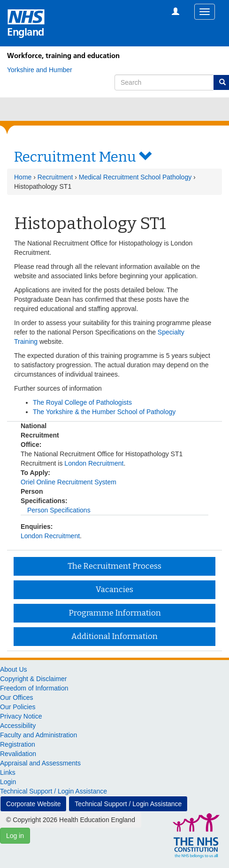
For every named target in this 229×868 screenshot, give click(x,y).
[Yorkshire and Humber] (40, 70)
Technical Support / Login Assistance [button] (128, 804)
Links (8, 772)
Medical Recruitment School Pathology (135, 177)
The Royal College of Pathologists (82, 402)
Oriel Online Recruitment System (69, 482)
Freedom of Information (34, 688)
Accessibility (18, 726)
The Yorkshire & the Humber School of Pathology (104, 412)
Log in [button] (15, 836)
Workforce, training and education (63, 56)
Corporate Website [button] (33, 804)
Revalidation (18, 754)
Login (8, 782)
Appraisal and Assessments (40, 763)
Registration (18, 744)
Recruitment (55, 177)
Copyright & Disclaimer (33, 679)
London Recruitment (94, 463)
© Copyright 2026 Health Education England (71, 820)
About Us (14, 669)
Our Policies (18, 707)
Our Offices (17, 697)
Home (23, 177)
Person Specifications (59, 510)
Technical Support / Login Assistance (53, 791)
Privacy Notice (21, 716)
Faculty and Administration (38, 735)
